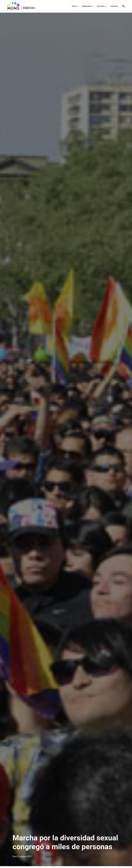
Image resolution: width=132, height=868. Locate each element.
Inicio (74, 6)
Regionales (87, 6)
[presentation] (78, 6)
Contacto (114, 6)
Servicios (101, 6)
